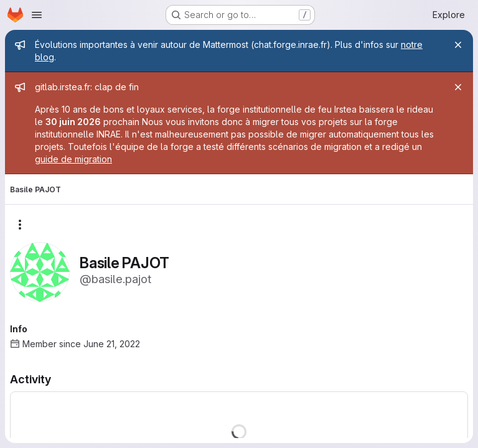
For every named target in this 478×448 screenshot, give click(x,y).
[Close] (458, 45)
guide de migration (73, 159)
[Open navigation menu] (37, 15)
